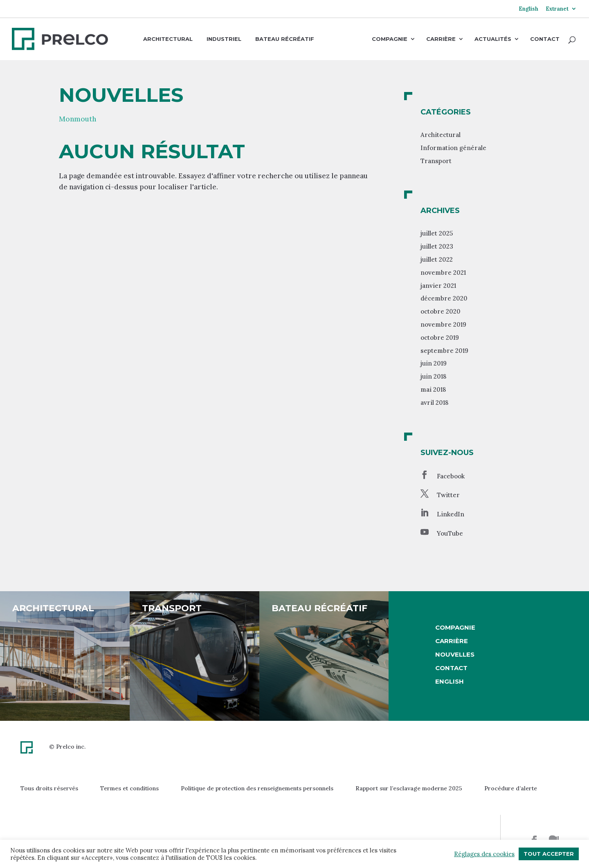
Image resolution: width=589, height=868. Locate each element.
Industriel (224, 39)
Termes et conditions (129, 788)
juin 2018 (433, 376)
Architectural (168, 39)
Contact (545, 39)
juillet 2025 (437, 233)
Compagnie (390, 39)
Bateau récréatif (285, 39)
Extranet (557, 9)
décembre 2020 (444, 298)
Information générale (453, 148)
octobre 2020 (441, 311)
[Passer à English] (528, 12)
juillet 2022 (437, 259)
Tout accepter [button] (549, 854)
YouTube (450, 533)
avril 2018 (434, 403)
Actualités (493, 39)
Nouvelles (455, 654)
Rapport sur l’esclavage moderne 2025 (409, 788)
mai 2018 (433, 389)
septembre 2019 (444, 351)
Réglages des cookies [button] (484, 854)
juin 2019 (434, 363)
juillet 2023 (437, 246)
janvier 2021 (438, 286)
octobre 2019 (440, 338)
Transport (436, 161)
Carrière (441, 39)
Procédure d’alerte (511, 788)
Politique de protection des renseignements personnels (257, 788)
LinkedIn (451, 514)
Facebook (451, 476)
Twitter (448, 495)
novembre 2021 (443, 273)
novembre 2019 (443, 324)
